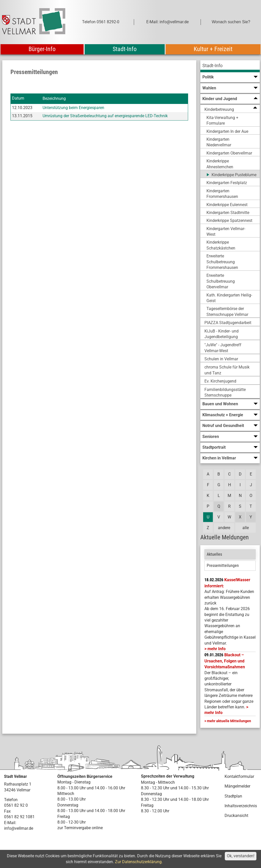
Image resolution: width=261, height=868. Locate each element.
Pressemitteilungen (223, 566)
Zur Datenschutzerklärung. (139, 862)
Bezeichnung (54, 98)
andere (224, 528)
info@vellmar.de (19, 828)
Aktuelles (214, 554)
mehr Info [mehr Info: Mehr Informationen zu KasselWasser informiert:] (217, 649)
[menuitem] (230, 66)
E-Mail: (10, 823)
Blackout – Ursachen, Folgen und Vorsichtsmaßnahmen (225, 661)
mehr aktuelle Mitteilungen (229, 721)
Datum (18, 98)
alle (246, 528)
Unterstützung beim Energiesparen (73, 108)
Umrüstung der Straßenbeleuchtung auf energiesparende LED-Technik (105, 116)
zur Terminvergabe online (80, 828)
